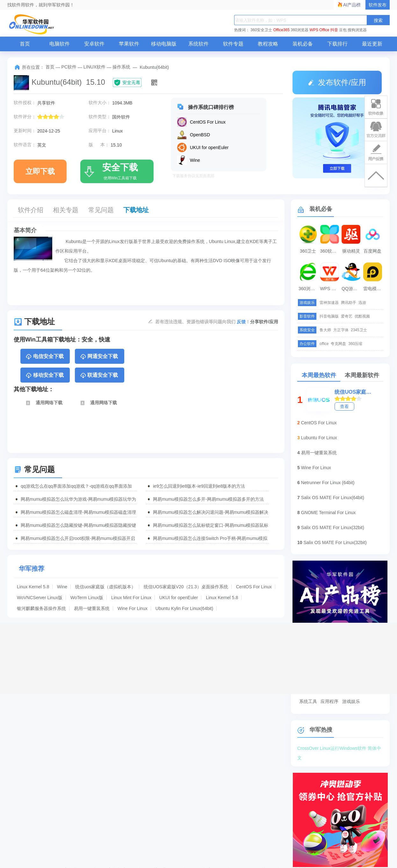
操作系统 (121, 67)
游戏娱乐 (351, 701)
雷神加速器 (329, 303)
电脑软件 (60, 44)
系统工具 (308, 701)
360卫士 (308, 251)
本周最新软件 (362, 375)
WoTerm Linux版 (87, 598)
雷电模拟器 (373, 289)
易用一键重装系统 (92, 608)
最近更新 (372, 44)
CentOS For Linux (254, 587)
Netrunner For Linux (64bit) (328, 483)
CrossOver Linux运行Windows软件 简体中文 (339, 749)
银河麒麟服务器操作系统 (41, 608)
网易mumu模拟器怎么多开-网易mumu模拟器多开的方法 (208, 499)
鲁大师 (325, 330)
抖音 (334, 30)
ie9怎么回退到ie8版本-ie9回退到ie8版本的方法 (199, 486)
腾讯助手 (349, 303)
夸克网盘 (338, 344)
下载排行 (337, 44)
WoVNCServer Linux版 (40, 598)
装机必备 (303, 44)
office (324, 344)
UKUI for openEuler (179, 598)
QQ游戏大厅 (352, 289)
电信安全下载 (44, 357)
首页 (25, 44)
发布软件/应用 (337, 82)
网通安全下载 (99, 357)
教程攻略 (268, 44)
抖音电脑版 (329, 316)
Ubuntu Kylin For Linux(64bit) (184, 608)
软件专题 (233, 44)
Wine (62, 587)
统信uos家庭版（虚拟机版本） (106, 587)
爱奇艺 (347, 316)
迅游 (362, 303)
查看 (344, 406)
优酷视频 (362, 316)
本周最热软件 (319, 375)
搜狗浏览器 (357, 30)
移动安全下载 (44, 376)
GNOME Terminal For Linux (328, 513)
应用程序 (329, 701)
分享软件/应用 (264, 322)
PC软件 (69, 67)
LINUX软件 (94, 67)
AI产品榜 (352, 5)
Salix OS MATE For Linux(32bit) (333, 527)
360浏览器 (300, 30)
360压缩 (355, 344)
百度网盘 (372, 251)
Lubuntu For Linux (319, 438)
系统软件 (198, 44)
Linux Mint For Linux (131, 598)
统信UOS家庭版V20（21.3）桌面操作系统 (186, 587)
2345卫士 (359, 330)
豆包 (343, 30)
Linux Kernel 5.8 (33, 587)
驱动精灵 (351, 251)
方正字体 (341, 330)
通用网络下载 (44, 403)
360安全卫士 (261, 30)
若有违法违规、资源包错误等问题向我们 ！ (203, 321)
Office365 (282, 30)
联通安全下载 (99, 376)
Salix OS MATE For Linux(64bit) (333, 498)
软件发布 (378, 5)
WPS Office (320, 30)
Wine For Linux (133, 608)
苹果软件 (129, 44)
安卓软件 (94, 44)
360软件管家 (330, 251)
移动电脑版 (164, 44)
